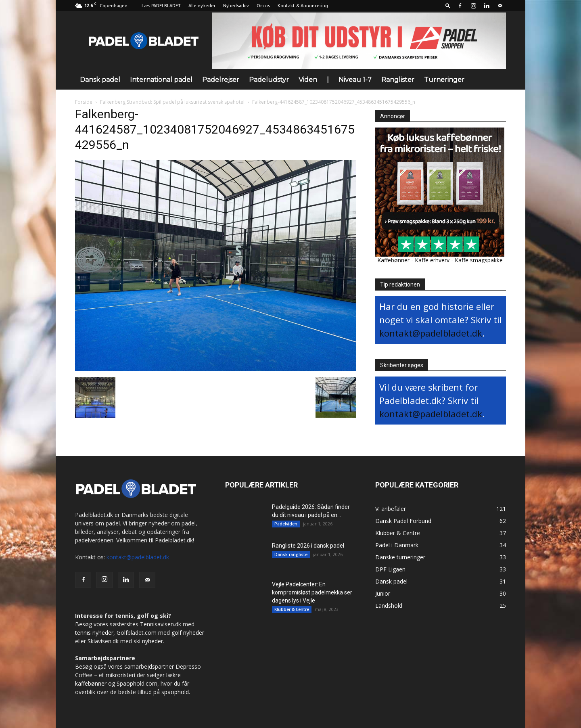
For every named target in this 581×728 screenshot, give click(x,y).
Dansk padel (100, 80)
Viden (308, 80)
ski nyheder (148, 641)
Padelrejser (221, 80)
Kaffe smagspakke (479, 260)
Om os (263, 6)
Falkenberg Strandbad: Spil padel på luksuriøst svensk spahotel (172, 102)
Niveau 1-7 (355, 80)
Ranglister (398, 80)
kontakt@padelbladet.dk (431, 333)
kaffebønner (91, 683)
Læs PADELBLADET (161, 6)
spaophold (175, 692)
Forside (84, 102)
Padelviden (286, 524)
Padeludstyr (269, 80)
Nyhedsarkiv (236, 6)
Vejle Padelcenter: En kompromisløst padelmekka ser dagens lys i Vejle (312, 592)
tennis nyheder (94, 633)
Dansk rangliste (291, 554)
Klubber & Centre (292, 609)
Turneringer (444, 80)
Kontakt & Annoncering (303, 6)
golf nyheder (188, 633)
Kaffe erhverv (432, 260)
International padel (161, 80)
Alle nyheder (202, 6)
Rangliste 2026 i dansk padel (308, 546)
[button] (448, 5)
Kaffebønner (393, 260)
